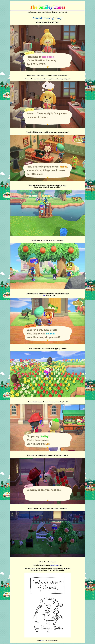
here (44, 295)
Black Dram (54, 565)
